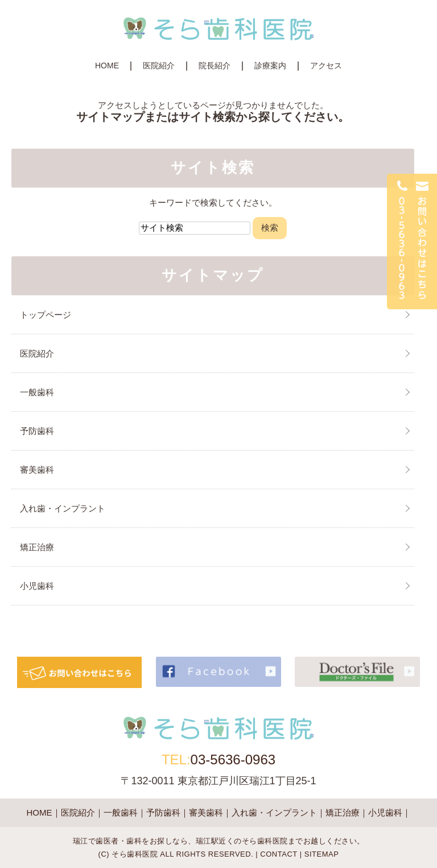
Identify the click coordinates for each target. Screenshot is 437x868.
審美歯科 (37, 470)
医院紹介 (159, 65)
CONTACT (279, 854)
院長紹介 (215, 65)
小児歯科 (37, 586)
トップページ (46, 315)
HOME (107, 65)
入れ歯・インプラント (63, 508)
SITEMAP (322, 854)
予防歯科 (37, 431)
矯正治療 (37, 547)
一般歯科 (37, 392)
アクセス (326, 65)
